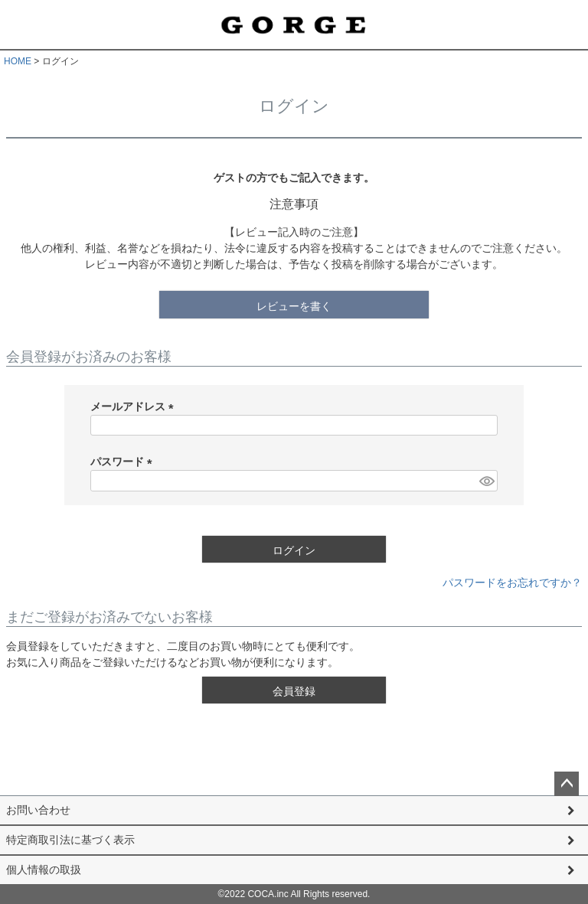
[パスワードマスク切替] (486, 481)
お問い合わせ (38, 810)
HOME (18, 61)
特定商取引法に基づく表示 (70, 840)
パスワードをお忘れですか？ (512, 583)
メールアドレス (135, 406)
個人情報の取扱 (44, 870)
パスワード (124, 462)
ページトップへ (567, 784)
